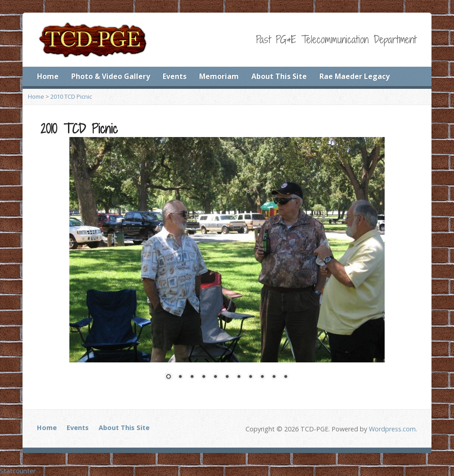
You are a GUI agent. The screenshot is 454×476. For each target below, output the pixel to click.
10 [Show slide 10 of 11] (274, 377)
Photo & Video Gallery (111, 76)
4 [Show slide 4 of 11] (204, 377)
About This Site (279, 76)
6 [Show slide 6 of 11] (227, 377)
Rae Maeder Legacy (354, 76)
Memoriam (219, 76)
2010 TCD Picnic (71, 96)
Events (175, 76)
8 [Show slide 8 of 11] (250, 377)
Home (48, 76)
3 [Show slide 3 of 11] (192, 377)
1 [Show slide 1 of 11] (168, 377)
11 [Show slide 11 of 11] (286, 377)
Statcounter (18, 471)
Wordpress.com (392, 429)
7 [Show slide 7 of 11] (239, 377)
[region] (227, 264)
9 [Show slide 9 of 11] (262, 377)
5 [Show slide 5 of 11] (215, 377)
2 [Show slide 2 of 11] (180, 377)
